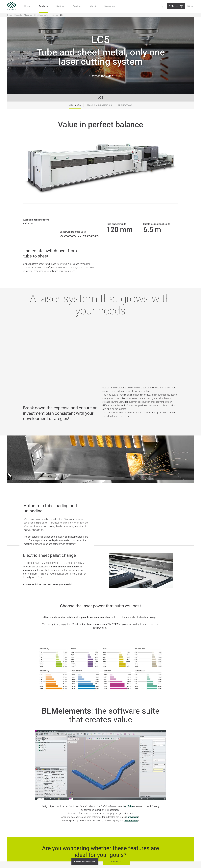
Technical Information (99, 105)
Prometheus (131, 821)
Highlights (75, 105)
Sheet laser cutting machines (46, 15)
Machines (28, 15)
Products (18, 15)
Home (10, 15)
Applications (125, 105)
